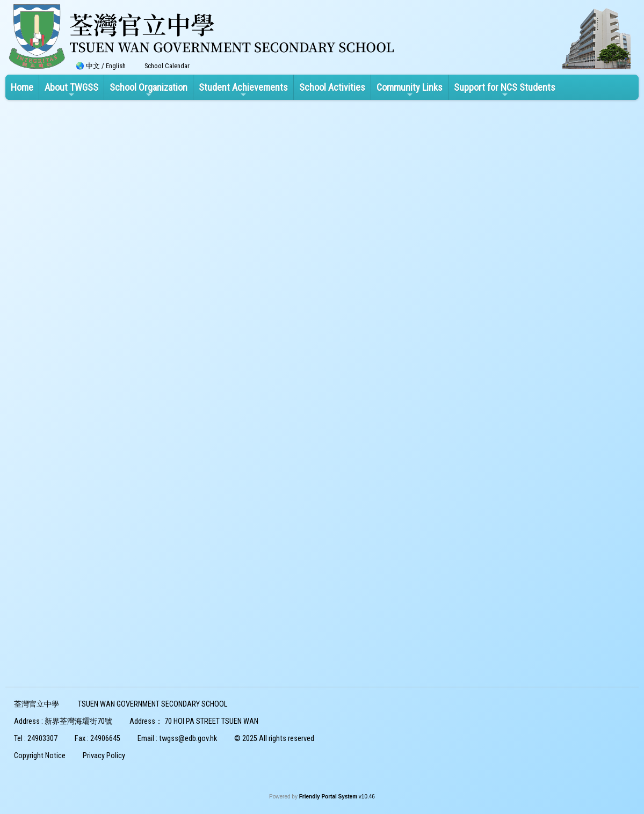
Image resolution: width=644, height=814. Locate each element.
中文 (93, 66)
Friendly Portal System (329, 797)
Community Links (410, 90)
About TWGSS (71, 90)
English (116, 66)
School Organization (149, 90)
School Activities (332, 87)
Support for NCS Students (505, 90)
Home (22, 87)
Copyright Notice (40, 756)
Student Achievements (243, 90)
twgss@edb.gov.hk (188, 739)
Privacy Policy (104, 756)
